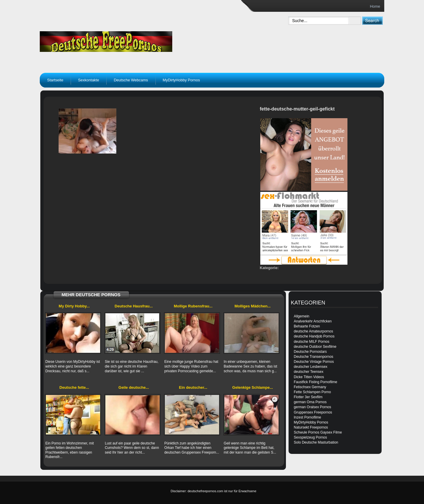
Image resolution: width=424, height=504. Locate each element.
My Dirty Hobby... (74, 306)
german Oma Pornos (310, 402)
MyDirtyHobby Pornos (181, 80)
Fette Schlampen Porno (312, 392)
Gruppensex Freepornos (313, 412)
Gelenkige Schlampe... (253, 387)
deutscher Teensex (309, 372)
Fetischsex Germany (310, 387)
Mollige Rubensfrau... (193, 306)
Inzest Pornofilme (308, 417)
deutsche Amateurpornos (313, 331)
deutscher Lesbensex (311, 367)
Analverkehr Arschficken (313, 321)
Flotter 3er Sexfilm (308, 397)
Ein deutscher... (193, 387)
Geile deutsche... (134, 387)
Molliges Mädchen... (252, 306)
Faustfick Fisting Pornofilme (315, 382)
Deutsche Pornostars (310, 352)
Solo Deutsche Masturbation (316, 442)
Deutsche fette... (74, 387)
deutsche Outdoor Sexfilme (315, 347)
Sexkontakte (89, 80)
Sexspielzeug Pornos (310, 437)
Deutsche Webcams (131, 80)
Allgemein (302, 316)
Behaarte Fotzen (307, 326)
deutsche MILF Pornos (312, 342)
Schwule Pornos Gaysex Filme (318, 432)
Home (375, 6)
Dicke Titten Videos (309, 377)
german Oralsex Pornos (313, 407)
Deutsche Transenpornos (314, 357)
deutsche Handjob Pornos (314, 336)
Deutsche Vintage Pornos (314, 362)
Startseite (55, 80)
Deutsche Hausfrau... (134, 306)
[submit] (372, 20)
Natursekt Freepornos (311, 427)
